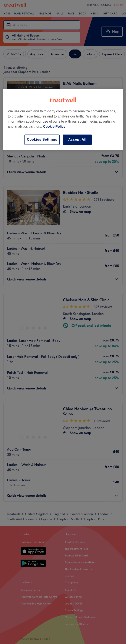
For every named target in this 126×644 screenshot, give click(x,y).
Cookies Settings (42, 139)
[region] (63, 119)
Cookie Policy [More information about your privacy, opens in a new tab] (54, 127)
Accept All (77, 139)
